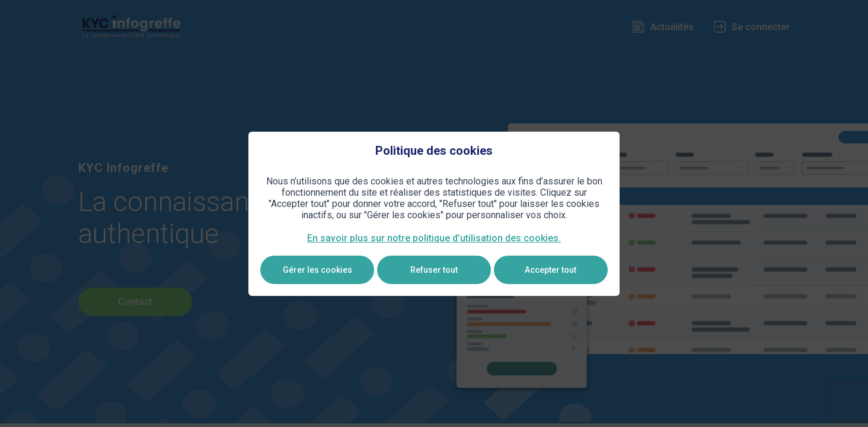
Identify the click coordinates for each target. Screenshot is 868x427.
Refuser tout (434, 270)
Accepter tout (551, 270)
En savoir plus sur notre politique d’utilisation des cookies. (434, 238)
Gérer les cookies (317, 270)
